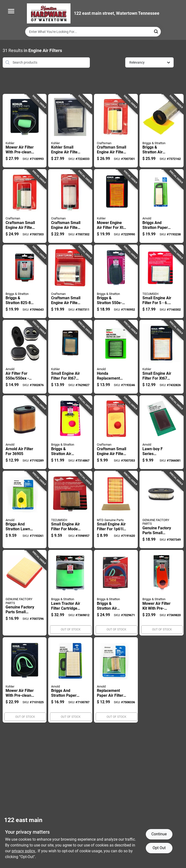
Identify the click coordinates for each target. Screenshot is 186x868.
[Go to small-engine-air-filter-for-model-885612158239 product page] (162, 357)
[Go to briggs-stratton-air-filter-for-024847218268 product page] (70, 432)
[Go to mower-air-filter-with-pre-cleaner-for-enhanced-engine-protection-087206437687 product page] (25, 131)
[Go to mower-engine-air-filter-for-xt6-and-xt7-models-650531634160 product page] (116, 206)
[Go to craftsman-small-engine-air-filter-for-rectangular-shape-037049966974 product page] (116, 432)
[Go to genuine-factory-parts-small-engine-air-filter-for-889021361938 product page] (25, 593)
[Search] (156, 31)
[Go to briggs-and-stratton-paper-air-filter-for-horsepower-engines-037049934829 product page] (162, 206)
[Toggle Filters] (180, 63)
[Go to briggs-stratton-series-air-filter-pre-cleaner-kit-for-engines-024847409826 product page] (25, 281)
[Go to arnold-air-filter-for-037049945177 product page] (25, 432)
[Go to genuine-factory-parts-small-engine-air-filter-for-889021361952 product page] (162, 509)
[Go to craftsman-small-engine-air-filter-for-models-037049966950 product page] (70, 206)
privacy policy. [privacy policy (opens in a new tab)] (24, 851)
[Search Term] (93, 32)
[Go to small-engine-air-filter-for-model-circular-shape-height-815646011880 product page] (70, 509)
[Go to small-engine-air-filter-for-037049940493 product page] (116, 509)
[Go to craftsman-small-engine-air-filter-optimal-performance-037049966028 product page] (25, 206)
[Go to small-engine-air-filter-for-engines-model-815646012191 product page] (162, 281)
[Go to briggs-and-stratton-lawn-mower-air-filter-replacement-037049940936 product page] (25, 509)
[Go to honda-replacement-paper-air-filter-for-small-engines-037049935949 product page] (116, 357)
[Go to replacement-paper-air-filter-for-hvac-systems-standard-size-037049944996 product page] (116, 680)
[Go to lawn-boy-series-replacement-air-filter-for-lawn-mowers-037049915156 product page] (162, 432)
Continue (159, 834)
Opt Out (159, 848)
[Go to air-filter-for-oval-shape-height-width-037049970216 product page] (25, 357)
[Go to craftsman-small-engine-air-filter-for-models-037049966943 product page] (70, 281)
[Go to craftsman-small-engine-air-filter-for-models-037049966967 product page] (116, 131)
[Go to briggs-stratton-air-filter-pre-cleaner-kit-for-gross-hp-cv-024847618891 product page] (162, 131)
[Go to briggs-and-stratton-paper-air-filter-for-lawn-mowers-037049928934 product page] (70, 680)
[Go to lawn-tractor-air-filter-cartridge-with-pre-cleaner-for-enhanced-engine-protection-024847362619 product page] (70, 593)
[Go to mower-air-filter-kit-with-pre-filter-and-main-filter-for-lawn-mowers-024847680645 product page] (162, 593)
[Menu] (11, 11)
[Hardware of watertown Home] (49, 13)
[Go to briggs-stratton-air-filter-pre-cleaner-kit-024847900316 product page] (116, 593)
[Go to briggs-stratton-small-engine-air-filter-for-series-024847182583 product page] (116, 281)
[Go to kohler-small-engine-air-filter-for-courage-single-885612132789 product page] (70, 131)
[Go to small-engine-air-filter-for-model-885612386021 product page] (70, 357)
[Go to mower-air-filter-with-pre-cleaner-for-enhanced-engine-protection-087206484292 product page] (25, 680)
